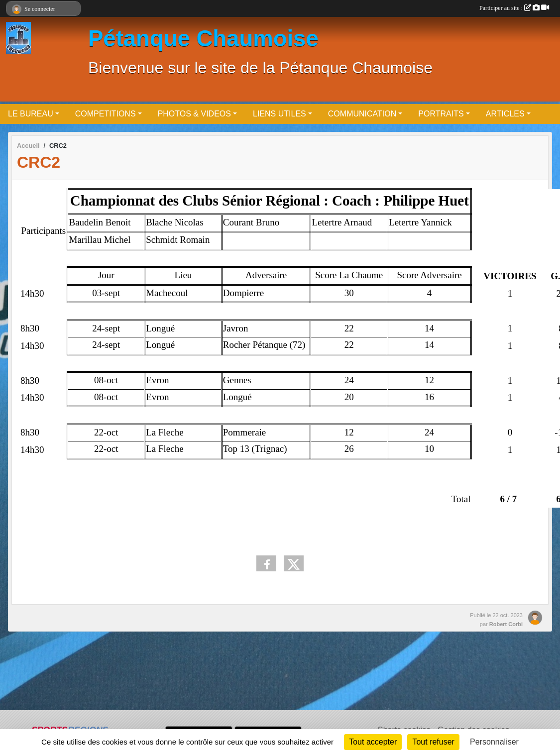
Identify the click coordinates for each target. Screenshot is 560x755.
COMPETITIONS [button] (106, 114)
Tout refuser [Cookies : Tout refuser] (433, 742)
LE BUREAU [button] (31, 114)
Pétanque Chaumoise (203, 39)
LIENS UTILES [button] (280, 114)
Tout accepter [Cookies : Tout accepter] (373, 742)
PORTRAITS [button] (441, 114)
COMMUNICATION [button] (362, 114)
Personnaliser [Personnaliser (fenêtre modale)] (494, 742)
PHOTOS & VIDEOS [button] (194, 114)
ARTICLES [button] (505, 114)
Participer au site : (514, 8)
